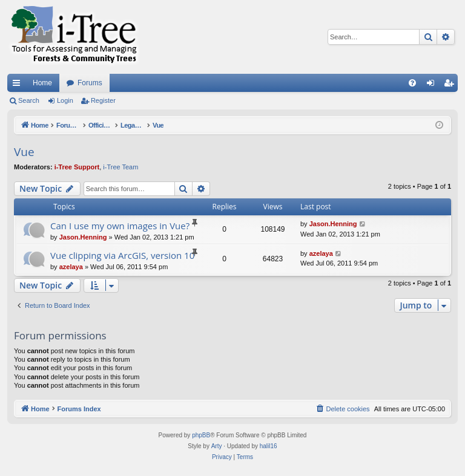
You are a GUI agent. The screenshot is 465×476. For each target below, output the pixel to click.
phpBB (201, 435)
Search (29, 100)
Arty (217, 446)
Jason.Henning (83, 237)
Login (65, 100)
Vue (24, 152)
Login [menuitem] (433, 85)
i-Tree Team (120, 167)
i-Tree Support (77, 167)
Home (42, 83)
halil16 (269, 446)
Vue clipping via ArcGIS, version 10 (122, 255)
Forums (90, 83)
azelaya (71, 267)
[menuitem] (412, 83)
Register (103, 100)
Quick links (19, 85)
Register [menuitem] (451, 85)
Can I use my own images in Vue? (120, 226)
